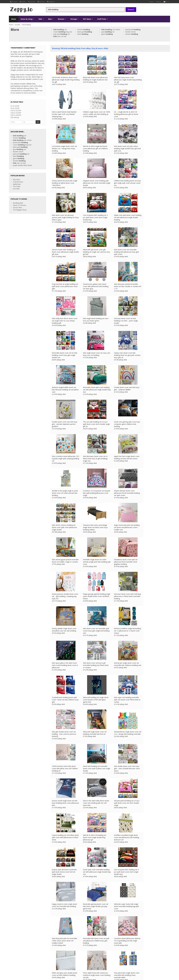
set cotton (111, 29)
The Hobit (17, 186)
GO (36, 122)
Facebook (32, 2)
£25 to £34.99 (16, 113)
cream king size (63, 32)
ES (50, 966)
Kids (41, 19)
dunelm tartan (131, 32)
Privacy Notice (26, 966)
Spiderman (17, 184)
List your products (57, 954)
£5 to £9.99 (15, 108)
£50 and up (15, 117)
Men (51, 19)
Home (14, 19)
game (107, 34)
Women (62, 19)
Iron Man (16, 189)
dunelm (132, 34)
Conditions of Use (14, 966)
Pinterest (41, 2)
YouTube (14, 2)
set (60, 29)
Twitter (23, 2)
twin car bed (60, 36)
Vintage (74, 19)
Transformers (18, 182)
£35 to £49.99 (16, 115)
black (83, 34)
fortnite (84, 29)
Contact (151, 2)
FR (44, 966)
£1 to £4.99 (15, 106)
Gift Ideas (88, 19)
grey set (108, 32)
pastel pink (133, 29)
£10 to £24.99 (16, 111)
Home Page (55, 952)
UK (41, 966)
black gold (85, 32)
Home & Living (27, 19)
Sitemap (159, 2)
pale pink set (62, 34)
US (56, 966)
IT (53, 966)
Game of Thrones (19, 205)
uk (166, 2)
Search (131, 10)
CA (59, 966)
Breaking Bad (18, 203)
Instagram (51, 2)
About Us (54, 947)
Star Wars (16, 180)
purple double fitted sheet (22, 165)
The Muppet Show (20, 210)
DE (47, 966)
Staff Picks (102, 19)
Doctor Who (17, 208)
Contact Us (54, 949)
